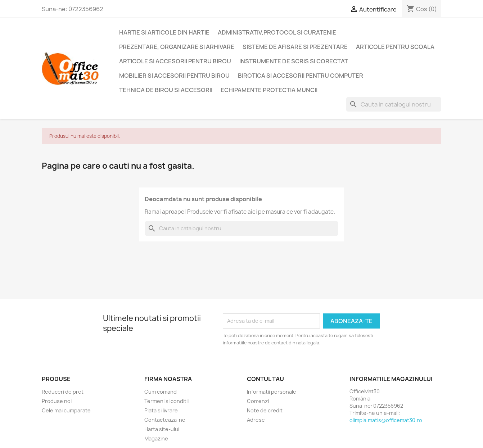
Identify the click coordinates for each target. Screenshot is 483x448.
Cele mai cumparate (66, 410)
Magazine (156, 438)
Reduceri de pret (63, 392)
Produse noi (57, 401)
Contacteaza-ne (165, 420)
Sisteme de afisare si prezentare (295, 47)
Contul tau (265, 379)
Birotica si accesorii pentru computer (301, 76)
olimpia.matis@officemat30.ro (386, 420)
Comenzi (258, 401)
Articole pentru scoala (395, 47)
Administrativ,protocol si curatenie (277, 32)
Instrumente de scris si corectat (294, 61)
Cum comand (161, 392)
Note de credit (265, 410)
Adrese (256, 420)
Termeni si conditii (166, 401)
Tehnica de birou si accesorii (166, 90)
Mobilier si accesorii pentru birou (174, 76)
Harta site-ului (162, 429)
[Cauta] (394, 104)
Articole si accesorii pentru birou (175, 61)
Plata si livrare (161, 410)
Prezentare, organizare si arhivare (177, 47)
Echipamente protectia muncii (269, 90)
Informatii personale (272, 392)
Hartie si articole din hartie (164, 32)
